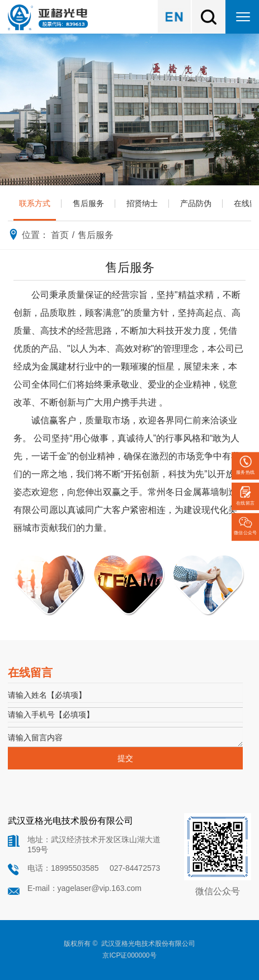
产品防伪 (196, 203)
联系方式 (35, 203)
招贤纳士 (142, 203)
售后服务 (88, 203)
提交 (125, 758)
